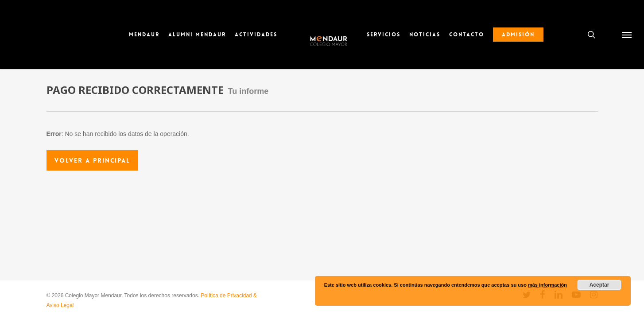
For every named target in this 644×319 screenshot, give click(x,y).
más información (547, 285)
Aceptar (599, 285)
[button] (627, 35)
